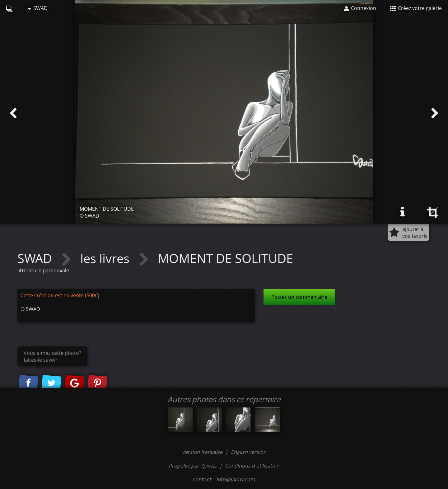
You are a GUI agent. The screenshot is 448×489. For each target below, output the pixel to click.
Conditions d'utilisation (252, 466)
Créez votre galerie (416, 8)
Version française (203, 452)
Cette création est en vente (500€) (60, 295)
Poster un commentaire (299, 297)
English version (249, 452)
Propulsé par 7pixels (193, 466)
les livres (106, 258)
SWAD (38, 8)
